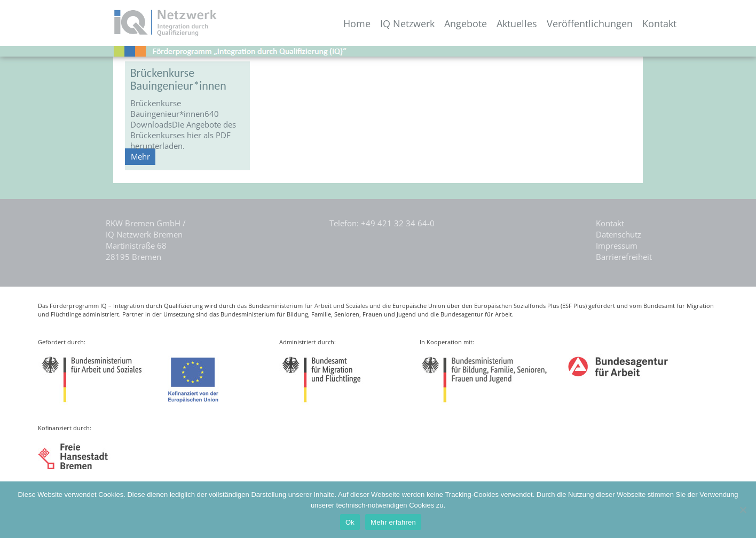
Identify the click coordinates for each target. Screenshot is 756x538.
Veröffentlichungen (590, 24)
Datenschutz (619, 234)
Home (357, 24)
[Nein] (743, 510)
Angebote (466, 24)
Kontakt (659, 24)
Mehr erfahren (393, 522)
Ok (350, 522)
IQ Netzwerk (407, 24)
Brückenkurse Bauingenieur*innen (178, 79)
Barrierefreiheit (624, 257)
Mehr (140, 156)
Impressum (617, 246)
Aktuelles (517, 24)
